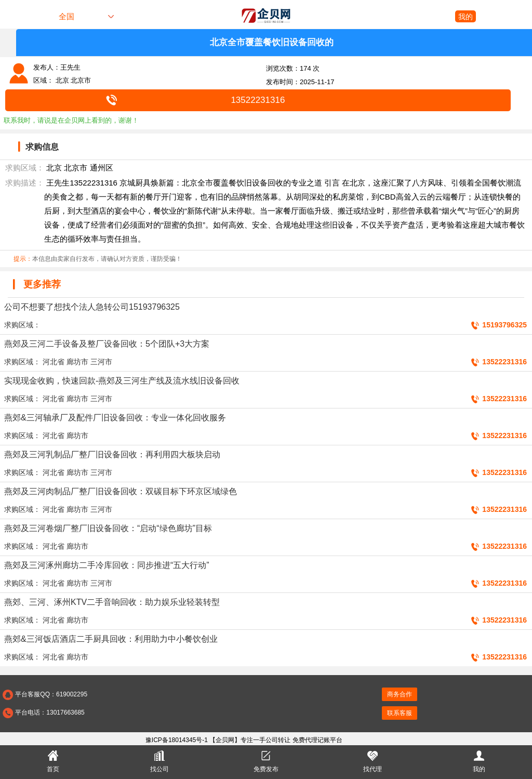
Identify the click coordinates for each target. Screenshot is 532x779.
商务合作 (400, 694)
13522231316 (258, 100)
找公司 (159, 760)
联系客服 (400, 713)
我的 (465, 17)
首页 (53, 760)
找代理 (373, 760)
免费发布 (266, 760)
